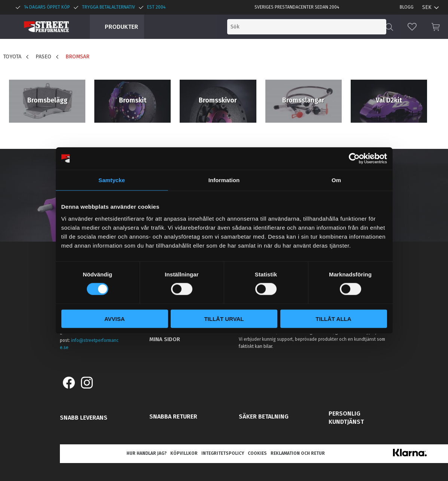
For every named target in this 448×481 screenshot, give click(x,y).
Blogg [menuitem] (407, 7)
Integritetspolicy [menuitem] (223, 453)
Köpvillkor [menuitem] (184, 453)
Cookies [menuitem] (257, 453)
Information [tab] (224, 180)
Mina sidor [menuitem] (165, 339)
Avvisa (115, 318)
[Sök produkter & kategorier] (324, 27)
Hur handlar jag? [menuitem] (147, 453)
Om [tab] (336, 180)
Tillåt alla (333, 318)
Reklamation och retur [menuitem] (298, 453)
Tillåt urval (224, 318)
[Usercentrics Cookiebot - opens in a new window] (354, 159)
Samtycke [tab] (112, 180)
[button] (412, 27)
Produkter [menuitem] (121, 27)
